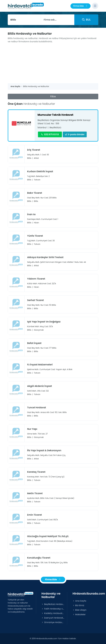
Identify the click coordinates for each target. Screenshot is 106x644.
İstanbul (42, 127)
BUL (86, 20)
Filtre (53, 97)
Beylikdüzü (55, 127)
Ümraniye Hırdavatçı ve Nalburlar (53, 622)
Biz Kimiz (78, 605)
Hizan (36, 222)
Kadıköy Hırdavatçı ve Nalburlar (53, 613)
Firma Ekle (80, 6)
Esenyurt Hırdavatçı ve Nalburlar (53, 618)
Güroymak (39, 330)
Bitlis (29, 158)
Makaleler (79, 614)
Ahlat (36, 158)
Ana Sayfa (79, 601)
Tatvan (37, 180)
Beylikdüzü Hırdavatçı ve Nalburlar (53, 604)
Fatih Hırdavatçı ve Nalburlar (53, 609)
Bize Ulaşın (79, 610)
